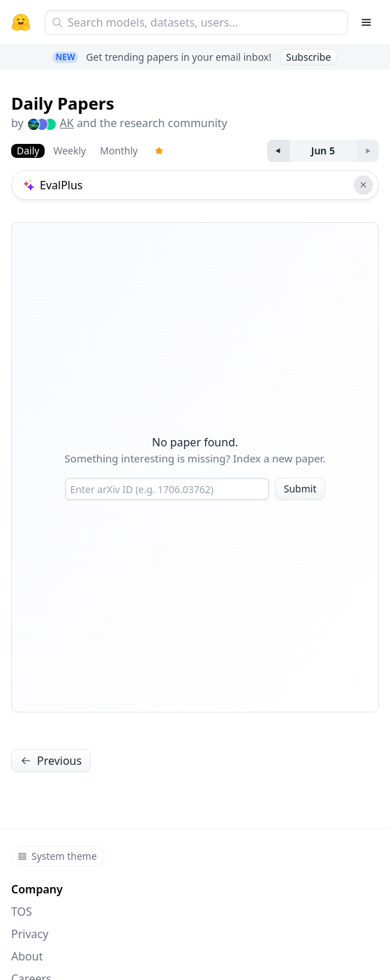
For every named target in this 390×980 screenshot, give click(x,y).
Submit (300, 489)
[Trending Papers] (159, 151)
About (27, 956)
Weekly (69, 151)
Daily (28, 151)
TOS (22, 912)
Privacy (30, 934)
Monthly (119, 151)
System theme (57, 856)
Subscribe (308, 57)
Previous (51, 761)
